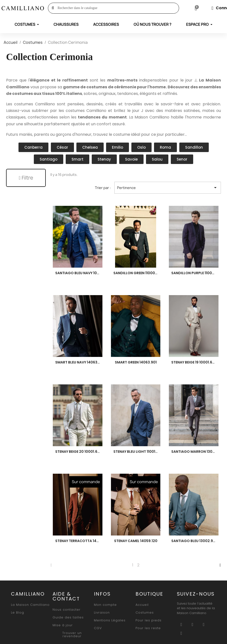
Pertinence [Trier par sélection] (168, 188)
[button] (26, 178)
